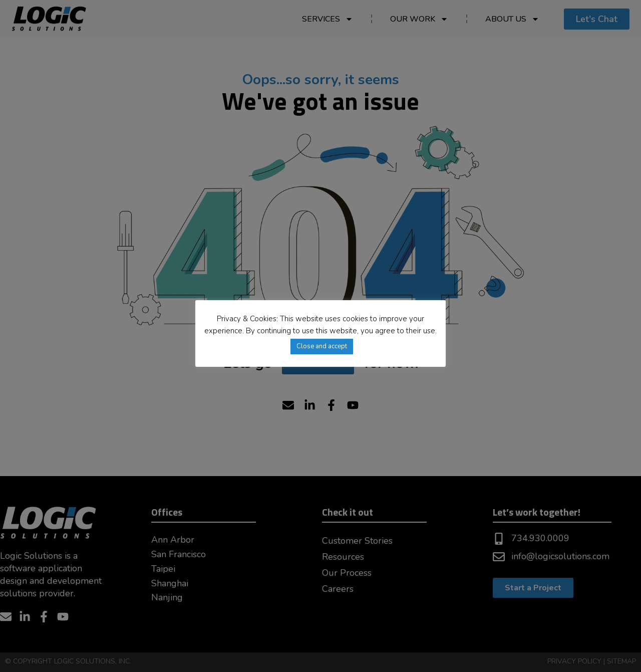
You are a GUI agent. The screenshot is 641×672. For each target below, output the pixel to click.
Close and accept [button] (322, 346)
